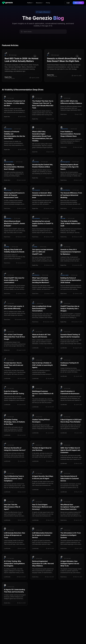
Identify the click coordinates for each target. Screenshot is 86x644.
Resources (40, 3)
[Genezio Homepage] (7, 3)
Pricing (48, 3)
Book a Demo (78, 3)
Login (68, 3)
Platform (30, 3)
